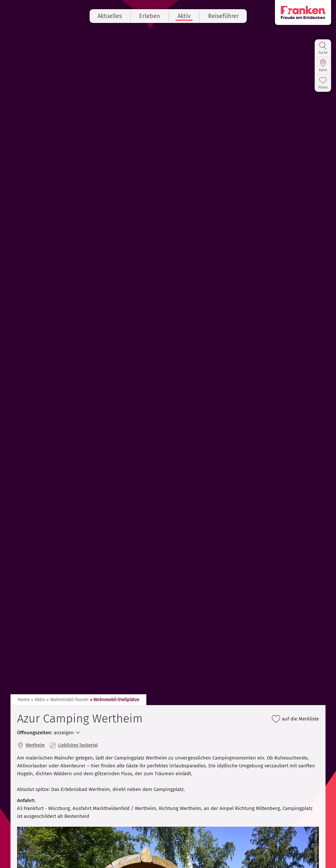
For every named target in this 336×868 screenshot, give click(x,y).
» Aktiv (38, 700)
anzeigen (64, 733)
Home (24, 700)
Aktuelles (110, 16)
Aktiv (184, 16)
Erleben (150, 16)
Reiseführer (223, 16)
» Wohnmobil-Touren (67, 700)
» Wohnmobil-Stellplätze (115, 700)
